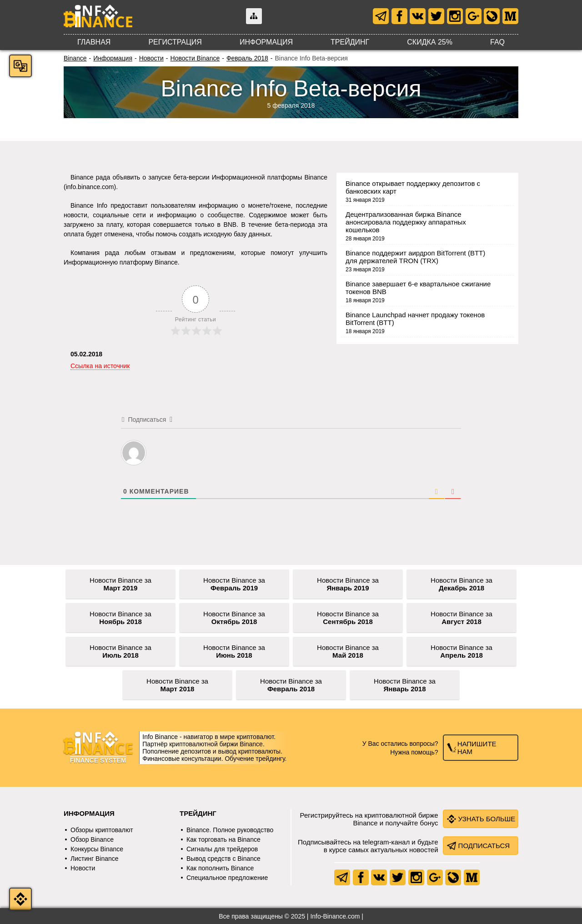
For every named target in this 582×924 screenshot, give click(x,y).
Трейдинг (350, 42)
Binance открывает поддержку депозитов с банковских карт (413, 187)
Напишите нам (477, 748)
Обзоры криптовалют (102, 830)
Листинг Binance (95, 859)
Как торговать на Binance (223, 839)
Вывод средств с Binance (223, 859)
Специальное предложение (227, 878)
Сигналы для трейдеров (222, 849)
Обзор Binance (92, 839)
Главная (94, 42)
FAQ (497, 42)
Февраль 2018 (247, 58)
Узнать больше (487, 819)
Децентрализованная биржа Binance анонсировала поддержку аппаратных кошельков (406, 222)
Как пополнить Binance (220, 868)
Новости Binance (195, 58)
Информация (266, 42)
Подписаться (484, 846)
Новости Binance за (120, 584)
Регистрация (175, 42)
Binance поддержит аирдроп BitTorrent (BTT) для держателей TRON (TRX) (415, 257)
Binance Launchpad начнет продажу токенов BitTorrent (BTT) (415, 319)
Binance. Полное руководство (230, 830)
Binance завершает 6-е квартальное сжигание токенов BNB (418, 288)
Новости (151, 58)
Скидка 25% (430, 42)
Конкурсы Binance (97, 849)
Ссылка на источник (100, 366)
